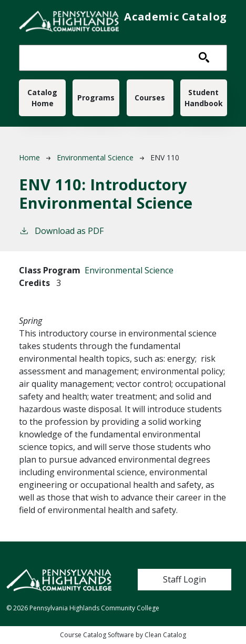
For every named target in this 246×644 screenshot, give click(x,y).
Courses (150, 98)
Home (29, 157)
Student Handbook (204, 98)
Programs (96, 98)
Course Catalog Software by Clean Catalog (123, 635)
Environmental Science (95, 157)
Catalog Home (42, 98)
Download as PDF (61, 231)
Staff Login (184, 579)
